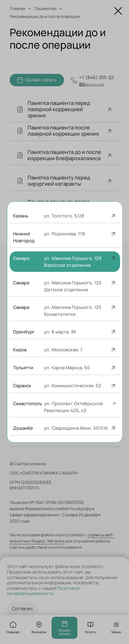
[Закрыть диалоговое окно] (118, 11)
